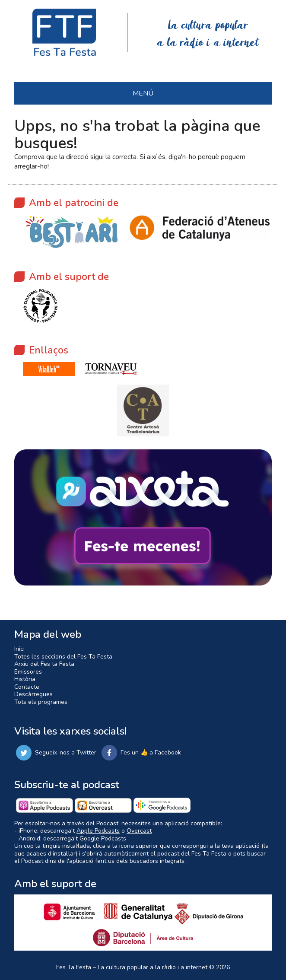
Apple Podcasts (98, 831)
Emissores (28, 672)
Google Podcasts (103, 838)
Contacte (27, 687)
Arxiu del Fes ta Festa (44, 664)
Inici (19, 649)
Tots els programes (41, 702)
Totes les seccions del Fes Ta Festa (63, 657)
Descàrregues (33, 694)
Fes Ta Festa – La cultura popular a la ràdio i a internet (132, 967)
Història (25, 679)
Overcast (139, 831)
